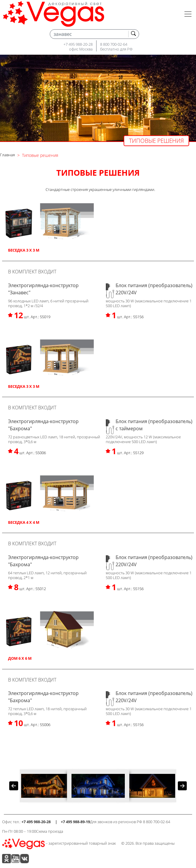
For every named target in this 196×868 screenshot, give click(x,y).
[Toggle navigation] (188, 14)
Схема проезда (50, 831)
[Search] (94, 34)
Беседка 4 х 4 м (24, 522)
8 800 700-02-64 (114, 44)
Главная (7, 155)
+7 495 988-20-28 (78, 44)
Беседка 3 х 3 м (24, 250)
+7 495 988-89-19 (75, 822)
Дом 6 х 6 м (20, 658)
